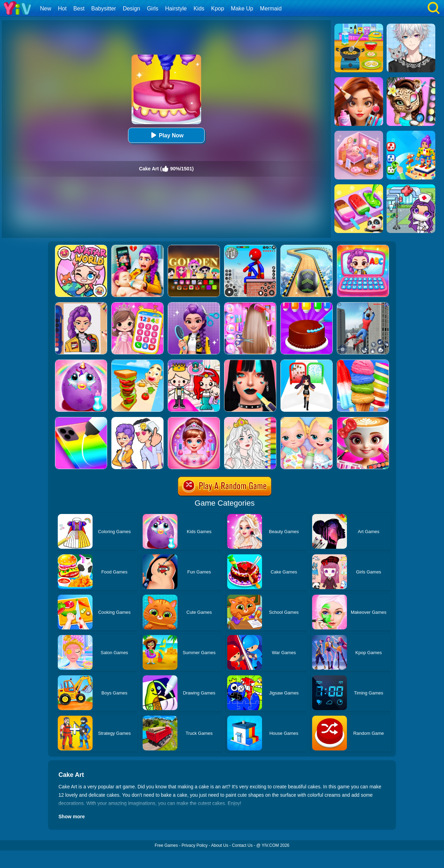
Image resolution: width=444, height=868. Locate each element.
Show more (72, 817)
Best (79, 9)
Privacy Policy (195, 845)
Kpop (218, 9)
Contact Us (242, 845)
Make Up (242, 9)
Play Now (166, 135)
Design (132, 9)
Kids (199, 9)
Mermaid (271, 9)
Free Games (166, 845)
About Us (220, 845)
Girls (153, 9)
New (46, 9)
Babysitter (104, 9)
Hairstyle (176, 9)
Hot (62, 9)
